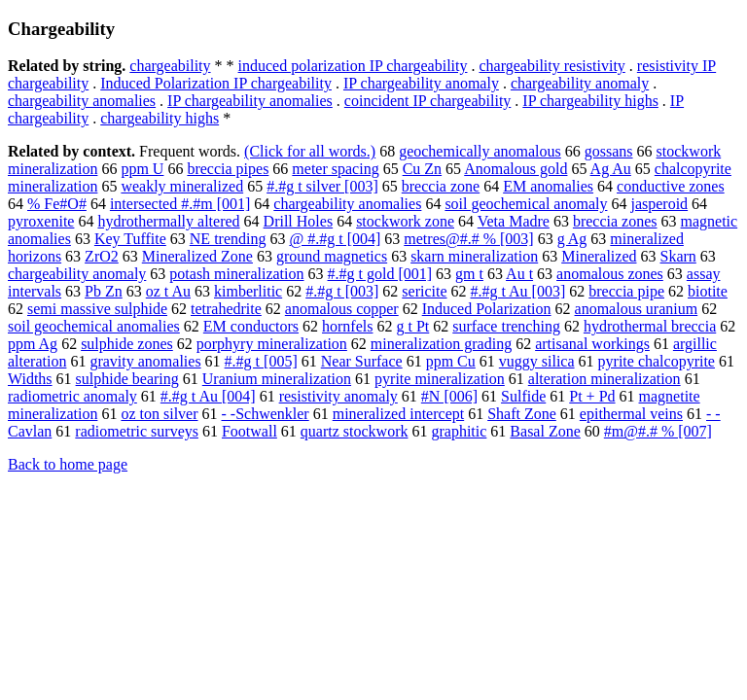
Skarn (678, 256)
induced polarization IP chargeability (353, 66)
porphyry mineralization (272, 344)
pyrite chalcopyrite (657, 361)
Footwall (249, 431)
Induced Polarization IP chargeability (216, 83)
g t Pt (412, 326)
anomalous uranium (637, 309)
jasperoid (659, 204)
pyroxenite (41, 221)
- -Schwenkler (266, 414)
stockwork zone (405, 221)
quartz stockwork (355, 431)
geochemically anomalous (480, 151)
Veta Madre (514, 221)
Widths (30, 379)
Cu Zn (422, 169)
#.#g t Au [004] (208, 396)
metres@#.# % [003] (468, 239)
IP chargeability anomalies (250, 101)
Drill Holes (299, 221)
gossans (609, 151)
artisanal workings (592, 344)
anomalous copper (342, 309)
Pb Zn (104, 291)
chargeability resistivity (551, 66)
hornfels (347, 326)
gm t (469, 274)
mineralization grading (441, 344)
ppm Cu (451, 361)
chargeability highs (160, 118)
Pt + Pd (592, 396)
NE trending (228, 239)
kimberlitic (248, 291)
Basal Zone (545, 431)
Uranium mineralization (277, 379)
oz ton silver (159, 414)
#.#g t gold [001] (380, 274)
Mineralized (599, 256)
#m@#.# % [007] (658, 431)
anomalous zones (610, 274)
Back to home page (68, 464)
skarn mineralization (474, 256)
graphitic (459, 431)
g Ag (572, 239)
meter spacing (335, 169)
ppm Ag (33, 344)
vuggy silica (537, 361)
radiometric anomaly (72, 396)
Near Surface (362, 361)
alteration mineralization (605, 379)
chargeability (170, 66)
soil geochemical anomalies (94, 326)
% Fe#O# (57, 204)
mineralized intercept (398, 414)
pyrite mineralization (440, 379)
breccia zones (615, 221)
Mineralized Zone (197, 256)
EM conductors (251, 326)
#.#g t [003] (342, 291)
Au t (519, 274)
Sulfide (523, 396)
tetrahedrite (226, 309)
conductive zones (671, 186)
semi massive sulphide (97, 309)
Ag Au (611, 169)
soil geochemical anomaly (526, 204)
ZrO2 (102, 256)
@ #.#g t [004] (335, 239)
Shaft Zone (522, 414)
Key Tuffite (130, 239)
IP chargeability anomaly (421, 83)
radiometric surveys (137, 431)
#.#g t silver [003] (322, 186)
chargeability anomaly (580, 83)
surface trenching (506, 326)
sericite (424, 291)
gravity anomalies (145, 361)
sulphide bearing (127, 379)
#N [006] (449, 396)
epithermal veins (631, 414)
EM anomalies (548, 186)
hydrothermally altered (168, 221)
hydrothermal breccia (650, 326)
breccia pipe (626, 291)
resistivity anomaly (338, 396)
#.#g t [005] (261, 361)
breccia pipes (228, 169)
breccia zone (441, 186)
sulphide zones (127, 344)
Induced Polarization (487, 309)
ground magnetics (332, 256)
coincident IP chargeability (428, 101)
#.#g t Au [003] (518, 291)
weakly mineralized (182, 186)
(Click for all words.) (310, 151)
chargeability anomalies (82, 101)
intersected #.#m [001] (180, 204)
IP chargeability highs (590, 101)
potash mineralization (236, 274)
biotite (708, 291)
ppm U (142, 169)
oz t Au (168, 291)
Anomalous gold (516, 169)
